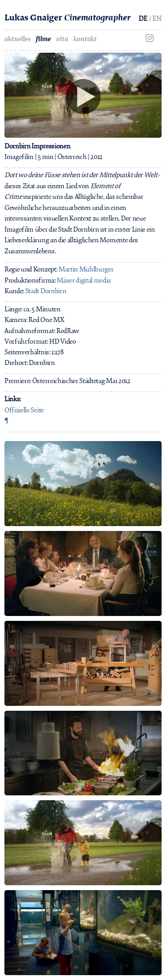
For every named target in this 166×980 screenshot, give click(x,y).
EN (157, 19)
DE (143, 19)
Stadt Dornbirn (46, 291)
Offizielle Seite (24, 410)
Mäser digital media (84, 280)
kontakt (85, 39)
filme (43, 39)
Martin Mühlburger (86, 269)
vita (62, 39)
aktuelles (17, 39)
